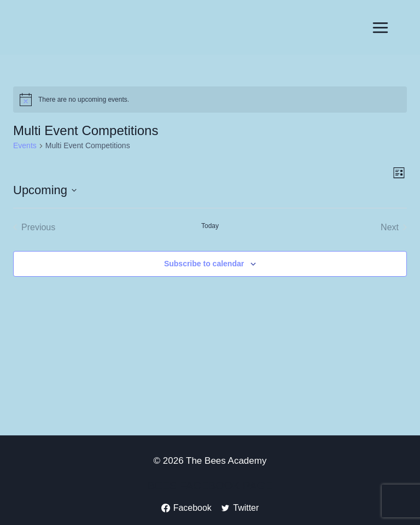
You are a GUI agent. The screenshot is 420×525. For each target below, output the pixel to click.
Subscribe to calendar (204, 264)
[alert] (210, 100)
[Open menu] (380, 27)
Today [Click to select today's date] (210, 226)
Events (25, 145)
